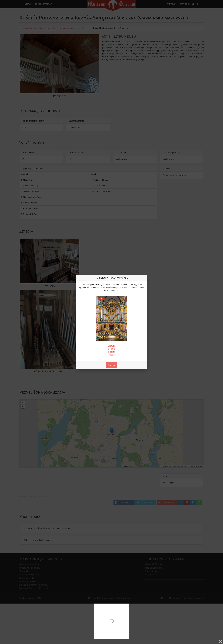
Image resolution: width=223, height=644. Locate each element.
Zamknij (112, 365)
